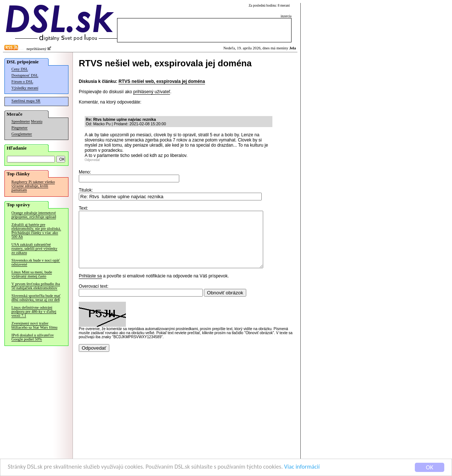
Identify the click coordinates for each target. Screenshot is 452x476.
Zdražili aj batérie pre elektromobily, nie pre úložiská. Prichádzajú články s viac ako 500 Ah (36, 231)
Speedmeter (21, 121)
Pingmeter (20, 128)
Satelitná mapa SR (26, 101)
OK (430, 467)
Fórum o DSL (22, 82)
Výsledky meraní (25, 88)
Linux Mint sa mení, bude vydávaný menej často (32, 274)
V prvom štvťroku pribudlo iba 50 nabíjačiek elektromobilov (36, 286)
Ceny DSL (20, 69)
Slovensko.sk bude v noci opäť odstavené (36, 262)
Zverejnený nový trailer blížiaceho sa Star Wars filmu (34, 325)
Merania (37, 122)
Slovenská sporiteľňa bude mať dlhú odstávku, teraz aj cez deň (36, 298)
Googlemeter (22, 134)
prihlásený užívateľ (152, 92)
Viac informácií (318, 467)
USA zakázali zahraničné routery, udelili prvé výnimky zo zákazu (34, 248)
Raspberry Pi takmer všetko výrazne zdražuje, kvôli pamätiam (33, 186)
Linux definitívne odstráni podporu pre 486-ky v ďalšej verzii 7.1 (34, 311)
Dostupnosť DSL (25, 75)
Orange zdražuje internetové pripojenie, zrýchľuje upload (34, 215)
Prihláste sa (90, 287)
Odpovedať (92, 160)
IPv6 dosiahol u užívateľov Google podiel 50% (33, 337)
